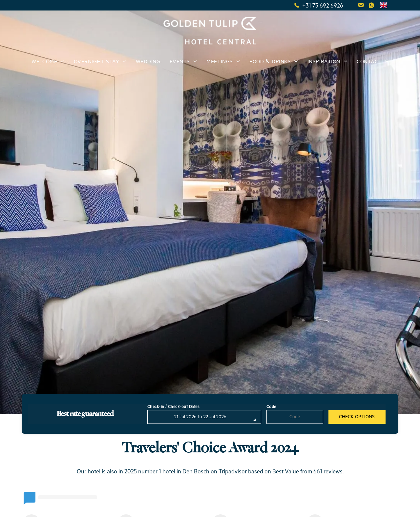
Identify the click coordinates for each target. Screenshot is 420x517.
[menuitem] (48, 62)
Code (271, 407)
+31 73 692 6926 (323, 5)
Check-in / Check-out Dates (174, 407)
